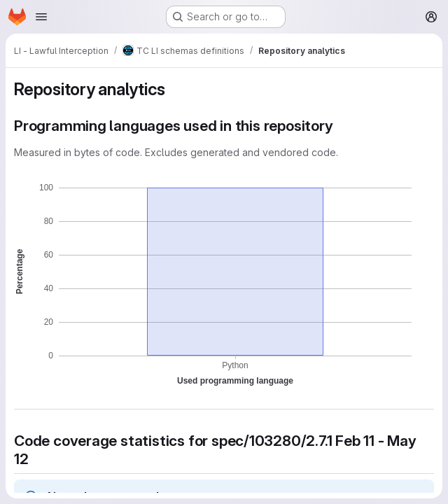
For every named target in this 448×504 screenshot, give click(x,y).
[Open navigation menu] (41, 17)
